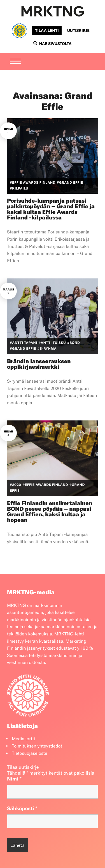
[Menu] (15, 62)
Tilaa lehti (47, 30)
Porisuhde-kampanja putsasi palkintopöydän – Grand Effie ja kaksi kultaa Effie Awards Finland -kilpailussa (51, 209)
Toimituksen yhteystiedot (37, 746)
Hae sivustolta (52, 44)
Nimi (14, 779)
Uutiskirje (78, 30)
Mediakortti (24, 739)
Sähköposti (22, 808)
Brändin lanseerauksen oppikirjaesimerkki (39, 364)
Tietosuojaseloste (30, 753)
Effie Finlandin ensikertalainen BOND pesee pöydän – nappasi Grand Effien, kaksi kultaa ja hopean (50, 512)
